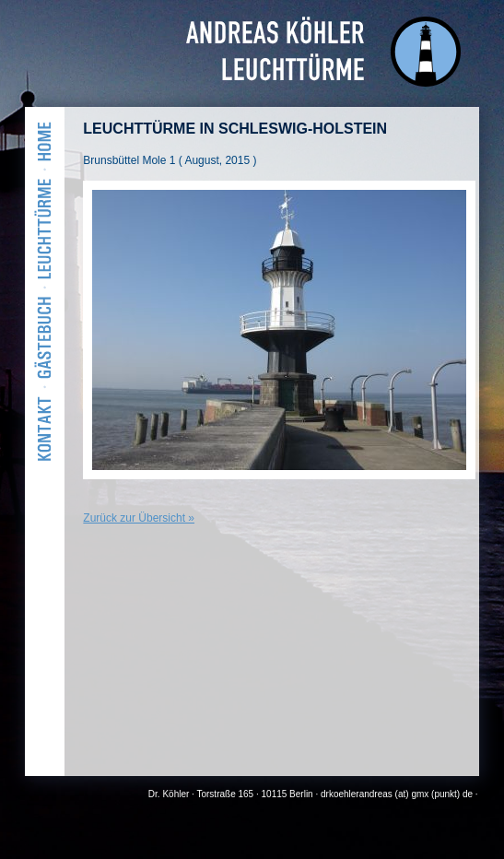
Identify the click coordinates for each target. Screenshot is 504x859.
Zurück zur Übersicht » (139, 518)
